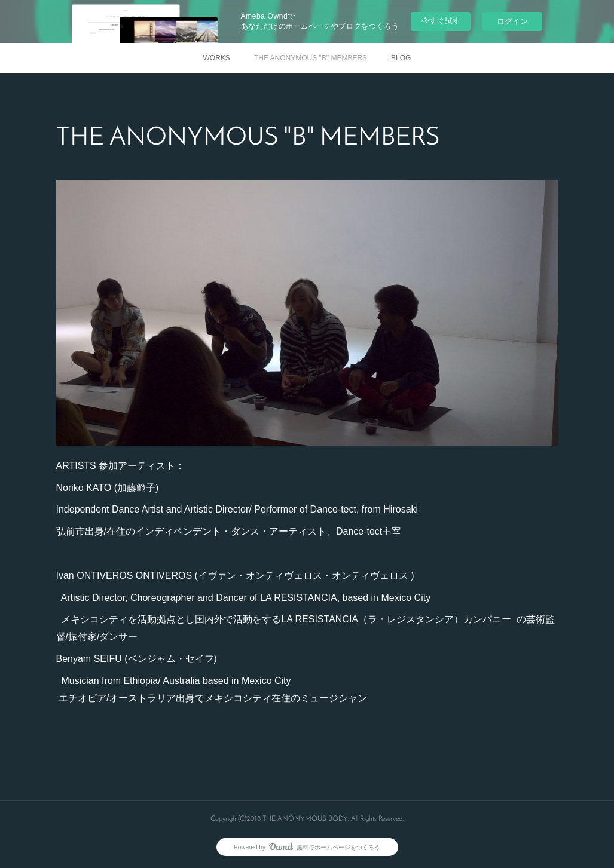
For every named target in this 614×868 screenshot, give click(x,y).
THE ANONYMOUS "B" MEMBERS (311, 58)
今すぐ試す (441, 21)
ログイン (512, 21)
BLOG (401, 58)
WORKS (217, 58)
